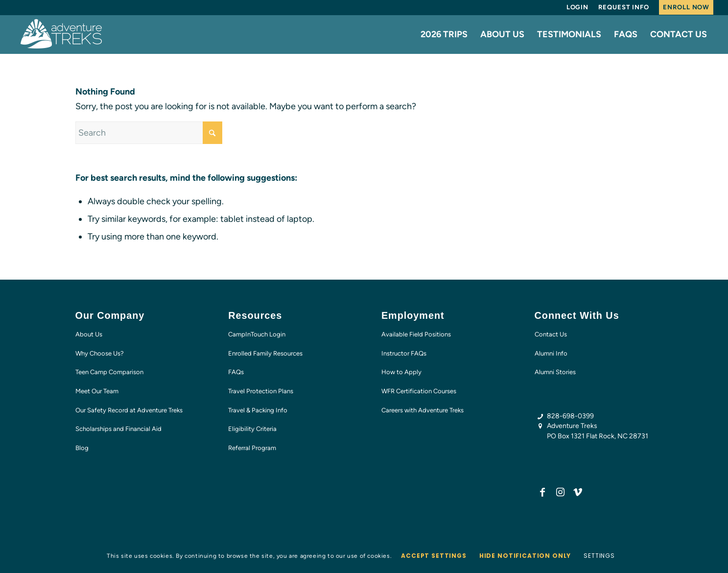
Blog (82, 448)
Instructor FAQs (404, 353)
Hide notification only (525, 556)
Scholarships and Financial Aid (118, 429)
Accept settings (434, 556)
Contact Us (551, 334)
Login (578, 7)
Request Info (624, 7)
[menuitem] (578, 7)
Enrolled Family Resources (265, 353)
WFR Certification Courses (419, 391)
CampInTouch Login (257, 334)
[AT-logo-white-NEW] (62, 34)
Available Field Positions (416, 334)
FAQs (236, 372)
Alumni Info (551, 353)
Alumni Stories (555, 372)
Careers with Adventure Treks (423, 410)
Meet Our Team (97, 391)
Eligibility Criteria (252, 429)
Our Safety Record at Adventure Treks (129, 410)
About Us (89, 334)
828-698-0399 (570, 416)
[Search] (149, 133)
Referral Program (252, 448)
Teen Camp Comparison (109, 372)
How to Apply (401, 372)
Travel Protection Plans (261, 391)
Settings (599, 556)
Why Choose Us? (100, 353)
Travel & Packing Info (258, 410)
